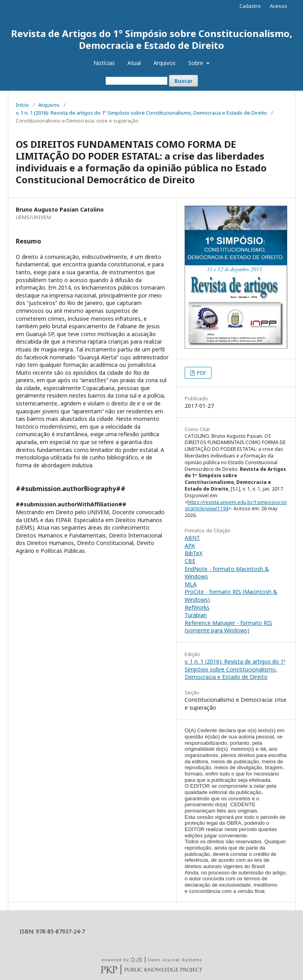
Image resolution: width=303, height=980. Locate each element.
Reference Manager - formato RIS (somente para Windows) (228, 627)
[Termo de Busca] (137, 81)
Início (22, 105)
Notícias (104, 63)
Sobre (196, 63)
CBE (190, 561)
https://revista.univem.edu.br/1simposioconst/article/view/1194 (236, 506)
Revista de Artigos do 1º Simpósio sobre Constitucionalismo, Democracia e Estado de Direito (152, 39)
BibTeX (194, 553)
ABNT (192, 538)
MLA (191, 584)
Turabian (196, 615)
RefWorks (197, 607)
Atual (134, 63)
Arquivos (165, 63)
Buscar (183, 81)
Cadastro (250, 6)
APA (190, 546)
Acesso (279, 6)
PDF (201, 373)
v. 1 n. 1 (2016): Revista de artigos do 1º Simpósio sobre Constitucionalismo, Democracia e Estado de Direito (141, 113)
